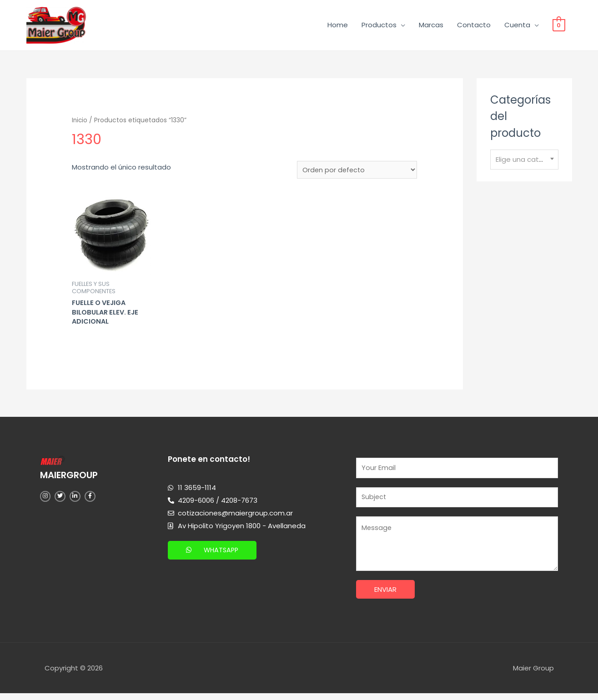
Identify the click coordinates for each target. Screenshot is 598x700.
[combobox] (524, 162)
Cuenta (517, 26)
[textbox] (524, 162)
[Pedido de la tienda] (356, 173)
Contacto (474, 26)
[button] (213, 555)
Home (338, 26)
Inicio (80, 122)
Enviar (385, 597)
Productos (379, 26)
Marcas (431, 26)
